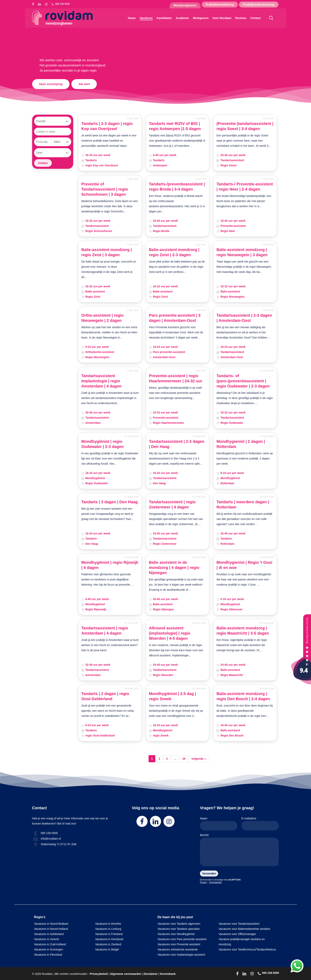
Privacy (203, 882)
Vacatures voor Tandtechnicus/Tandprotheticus (247, 949)
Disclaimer (151, 974)
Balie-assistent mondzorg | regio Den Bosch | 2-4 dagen (243, 696)
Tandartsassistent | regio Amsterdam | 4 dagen (105, 631)
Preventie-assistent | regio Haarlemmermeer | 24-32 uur (176, 378)
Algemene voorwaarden (126, 974)
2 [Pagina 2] (159, 759)
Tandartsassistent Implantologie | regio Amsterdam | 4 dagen (101, 381)
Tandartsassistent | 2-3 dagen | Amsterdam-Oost (244, 318)
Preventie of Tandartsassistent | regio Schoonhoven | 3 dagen (105, 189)
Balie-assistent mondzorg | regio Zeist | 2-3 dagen (174, 252)
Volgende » (199, 759)
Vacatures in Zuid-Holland (50, 944)
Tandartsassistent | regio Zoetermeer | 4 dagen (172, 504)
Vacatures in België (107, 949)
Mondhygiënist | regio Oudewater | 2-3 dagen (102, 444)
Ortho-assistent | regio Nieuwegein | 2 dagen (102, 318)
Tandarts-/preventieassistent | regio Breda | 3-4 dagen (177, 187)
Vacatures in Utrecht (47, 939)
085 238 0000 (49, 833)
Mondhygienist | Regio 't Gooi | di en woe (244, 565)
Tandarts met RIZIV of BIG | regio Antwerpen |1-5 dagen (175, 126)
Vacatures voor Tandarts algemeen (179, 924)
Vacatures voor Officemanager (237, 934)
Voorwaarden (215, 882)
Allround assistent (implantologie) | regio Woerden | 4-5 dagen (170, 633)
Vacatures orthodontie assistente (178, 949)
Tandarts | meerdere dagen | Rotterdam (243, 504)
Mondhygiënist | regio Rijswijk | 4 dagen (110, 565)
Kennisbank (168, 974)
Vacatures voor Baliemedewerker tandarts (244, 929)
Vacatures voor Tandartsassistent (239, 924)
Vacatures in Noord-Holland (51, 929)
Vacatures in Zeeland (108, 944)
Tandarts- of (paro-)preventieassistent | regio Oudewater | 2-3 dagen (243, 381)
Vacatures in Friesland (109, 934)
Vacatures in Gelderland (49, 934)
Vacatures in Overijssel (109, 939)
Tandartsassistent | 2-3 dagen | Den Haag (177, 444)
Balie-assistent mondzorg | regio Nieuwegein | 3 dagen (242, 252)
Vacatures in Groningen (49, 949)
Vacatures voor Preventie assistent (179, 944)
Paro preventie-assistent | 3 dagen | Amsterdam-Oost (175, 318)
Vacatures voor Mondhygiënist (176, 934)
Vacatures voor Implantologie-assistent (181, 955)
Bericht (239, 851)
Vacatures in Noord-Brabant (51, 924)
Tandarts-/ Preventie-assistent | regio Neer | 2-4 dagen (245, 187)
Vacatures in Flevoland (48, 955)
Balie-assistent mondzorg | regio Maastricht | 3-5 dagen (243, 631)
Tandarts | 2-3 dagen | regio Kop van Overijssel (107, 126)
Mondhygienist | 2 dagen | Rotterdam (241, 444)
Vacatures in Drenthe (108, 924)
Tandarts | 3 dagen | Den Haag (109, 502)
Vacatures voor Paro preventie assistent (182, 939)
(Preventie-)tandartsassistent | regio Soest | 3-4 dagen (245, 126)
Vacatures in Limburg (108, 929)
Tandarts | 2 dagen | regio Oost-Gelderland (105, 696)
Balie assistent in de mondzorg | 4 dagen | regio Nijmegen (174, 568)
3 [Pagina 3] (167, 759)
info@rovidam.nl (51, 839)
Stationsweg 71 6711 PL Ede (59, 844)
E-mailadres (260, 824)
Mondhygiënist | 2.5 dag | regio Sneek (173, 696)
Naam (219, 824)
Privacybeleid (99, 974)
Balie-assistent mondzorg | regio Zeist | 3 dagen (107, 252)
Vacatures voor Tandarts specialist (179, 929)
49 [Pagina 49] (184, 759)
